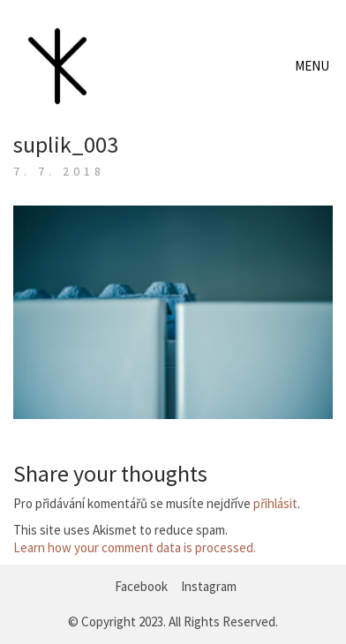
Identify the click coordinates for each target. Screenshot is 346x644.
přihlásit (275, 503)
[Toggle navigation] (314, 66)
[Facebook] (141, 587)
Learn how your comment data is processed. (135, 547)
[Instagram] (209, 587)
